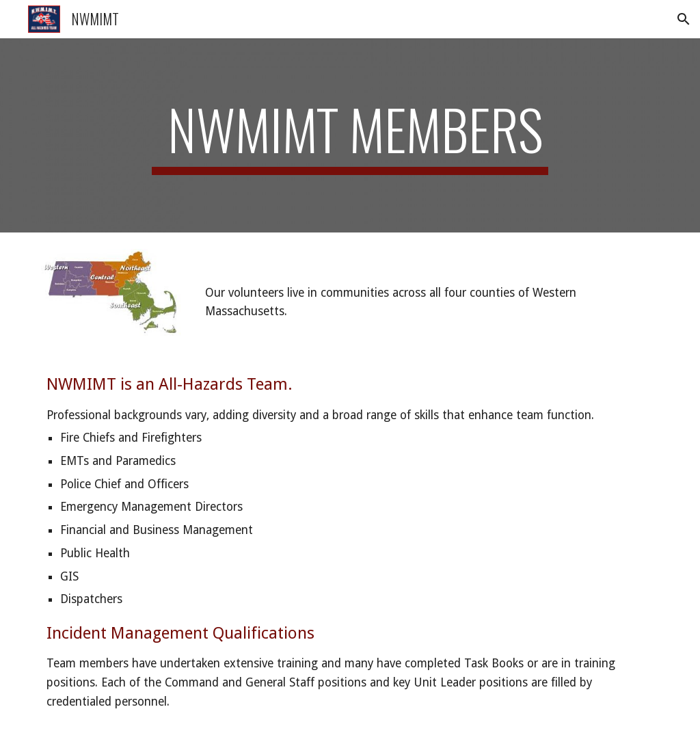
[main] (350, 135)
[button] (684, 19)
